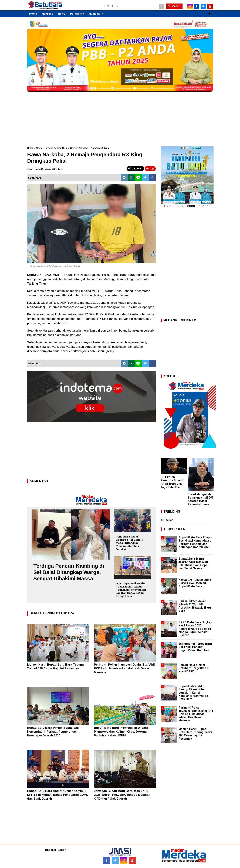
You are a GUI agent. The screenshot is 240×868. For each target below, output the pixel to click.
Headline (48, 14)
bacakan (135, 168)
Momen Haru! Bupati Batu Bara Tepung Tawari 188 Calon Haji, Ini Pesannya (196, 734)
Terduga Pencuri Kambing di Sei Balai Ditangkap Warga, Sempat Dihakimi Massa (69, 572)
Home (33, 14)
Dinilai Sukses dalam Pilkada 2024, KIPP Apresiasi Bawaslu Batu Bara (195, 606)
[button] (209, 12)
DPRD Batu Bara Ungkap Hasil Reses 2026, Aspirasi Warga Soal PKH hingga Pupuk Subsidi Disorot (195, 629)
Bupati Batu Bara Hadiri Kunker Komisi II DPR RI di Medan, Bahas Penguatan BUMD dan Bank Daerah (58, 795)
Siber (62, 850)
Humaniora (96, 14)
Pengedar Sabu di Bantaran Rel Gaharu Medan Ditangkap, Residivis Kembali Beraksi (129, 543)
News (62, 14)
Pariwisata (77, 14)
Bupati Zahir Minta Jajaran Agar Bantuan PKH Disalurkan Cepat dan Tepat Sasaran (194, 563)
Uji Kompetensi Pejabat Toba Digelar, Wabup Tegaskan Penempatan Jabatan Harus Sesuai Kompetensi (131, 590)
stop (150, 168)
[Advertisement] (120, 118)
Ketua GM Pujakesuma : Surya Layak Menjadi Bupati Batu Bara (195, 583)
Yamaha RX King (100, 148)
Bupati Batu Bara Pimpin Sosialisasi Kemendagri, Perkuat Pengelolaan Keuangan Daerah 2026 (53, 732)
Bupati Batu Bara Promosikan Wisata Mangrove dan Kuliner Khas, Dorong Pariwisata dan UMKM (121, 732)
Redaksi (50, 850)
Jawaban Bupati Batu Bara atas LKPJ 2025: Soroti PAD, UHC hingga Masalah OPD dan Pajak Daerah (122, 795)
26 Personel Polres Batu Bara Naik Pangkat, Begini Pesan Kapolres (195, 647)
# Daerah (167, 520)
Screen (174, 6)
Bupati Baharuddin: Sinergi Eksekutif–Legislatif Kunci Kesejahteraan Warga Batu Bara (193, 693)
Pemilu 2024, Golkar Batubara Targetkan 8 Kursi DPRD (193, 668)
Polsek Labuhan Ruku (56, 148)
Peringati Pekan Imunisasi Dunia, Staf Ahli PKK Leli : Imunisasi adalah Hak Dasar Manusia (124, 668)
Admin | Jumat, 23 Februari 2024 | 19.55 (45, 169)
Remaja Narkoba (79, 148)
